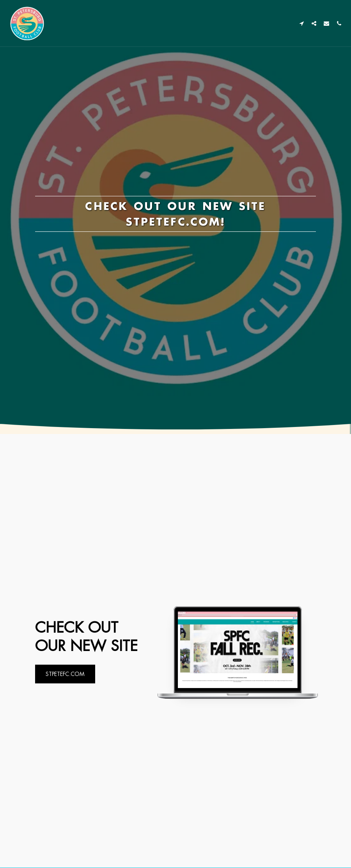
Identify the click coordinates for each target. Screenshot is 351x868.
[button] (301, 23)
